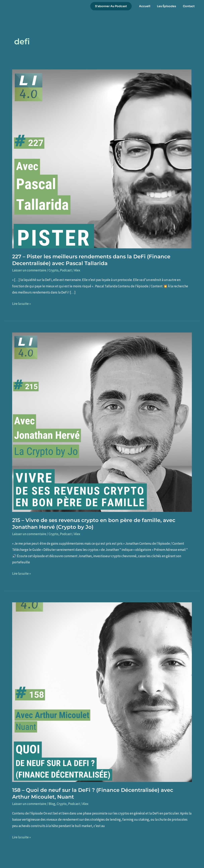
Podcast (66, 270)
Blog (52, 804)
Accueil (148, 6)
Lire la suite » (21, 304)
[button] (115, 6)
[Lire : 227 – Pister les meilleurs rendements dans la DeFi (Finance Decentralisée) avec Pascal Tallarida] (102, 158)
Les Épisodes (168, 6)
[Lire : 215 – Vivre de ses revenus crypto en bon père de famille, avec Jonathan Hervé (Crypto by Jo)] (102, 422)
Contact (189, 6)
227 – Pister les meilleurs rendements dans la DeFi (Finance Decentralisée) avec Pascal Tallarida (91, 260)
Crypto (53, 270)
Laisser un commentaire (29, 270)
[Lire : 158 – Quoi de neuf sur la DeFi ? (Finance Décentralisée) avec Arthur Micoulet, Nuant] (102, 692)
